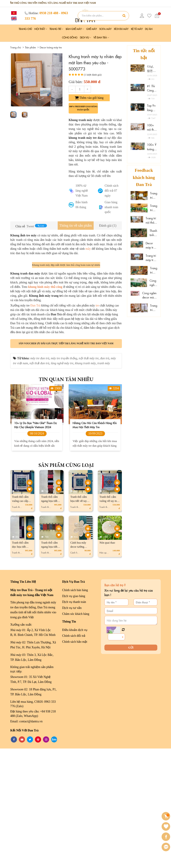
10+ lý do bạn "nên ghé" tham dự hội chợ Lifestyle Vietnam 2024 (35, 544)
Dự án (149, 29)
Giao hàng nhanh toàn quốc (111, 207)
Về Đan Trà (101, 37)
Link (41, 226)
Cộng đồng (70, 37)
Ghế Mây (91, 29)
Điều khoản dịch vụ (75, 749)
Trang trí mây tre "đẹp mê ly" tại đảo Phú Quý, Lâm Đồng (154, 308)
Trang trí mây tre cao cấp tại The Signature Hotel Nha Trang (151, 258)
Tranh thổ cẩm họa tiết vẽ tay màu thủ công (79, 620)
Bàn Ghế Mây (75, 29)
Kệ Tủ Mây (137, 29)
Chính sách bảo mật (75, 761)
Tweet (30, 226)
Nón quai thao (107, 662)
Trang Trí (56, 29)
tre (97, 425)
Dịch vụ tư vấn (72, 727)
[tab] (76, 226)
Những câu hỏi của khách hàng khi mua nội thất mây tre (95, 544)
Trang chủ (25, 29)
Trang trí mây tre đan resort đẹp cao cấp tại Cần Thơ (154, 195)
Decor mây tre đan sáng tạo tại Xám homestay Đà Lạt (151, 245)
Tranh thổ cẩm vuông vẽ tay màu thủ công (109, 620)
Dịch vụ (85, 37)
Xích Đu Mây (121, 29)
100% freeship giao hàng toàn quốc (83, 108)
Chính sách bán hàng (75, 709)
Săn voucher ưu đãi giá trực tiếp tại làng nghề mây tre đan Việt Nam (66, 463)
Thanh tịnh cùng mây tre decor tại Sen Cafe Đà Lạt (153, 233)
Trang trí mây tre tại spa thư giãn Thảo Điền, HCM (154, 208)
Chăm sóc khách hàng (76, 733)
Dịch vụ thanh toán (74, 721)
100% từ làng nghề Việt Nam (82, 191)
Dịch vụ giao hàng (74, 715)
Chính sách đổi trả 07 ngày (112, 191)
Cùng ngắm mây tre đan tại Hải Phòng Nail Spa (153, 283)
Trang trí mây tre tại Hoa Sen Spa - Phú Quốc (154, 270)
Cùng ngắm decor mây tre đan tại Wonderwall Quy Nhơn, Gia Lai (150, 295)
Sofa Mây (105, 29)
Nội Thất (41, 29)
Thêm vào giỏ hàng (89, 98)
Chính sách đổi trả (74, 755)
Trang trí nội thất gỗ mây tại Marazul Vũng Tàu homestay (151, 220)
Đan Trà (35, 425)
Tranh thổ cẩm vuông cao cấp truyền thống (20, 620)
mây (88, 249)
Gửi (131, 767)
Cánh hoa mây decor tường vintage (78, 666)
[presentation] (14, 80)
